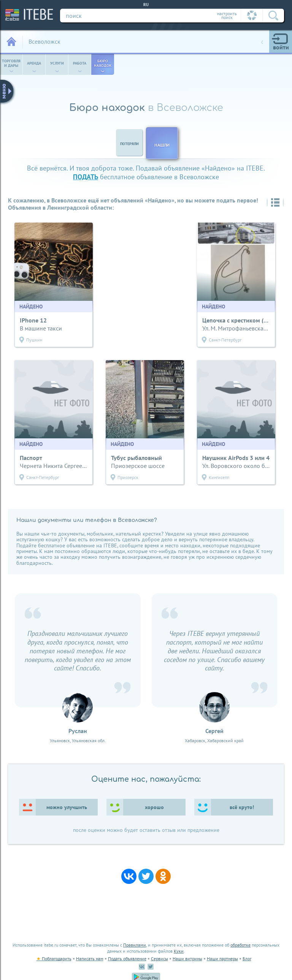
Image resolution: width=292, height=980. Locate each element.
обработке (240, 945)
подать (86, 177)
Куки (179, 951)
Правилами (135, 945)
